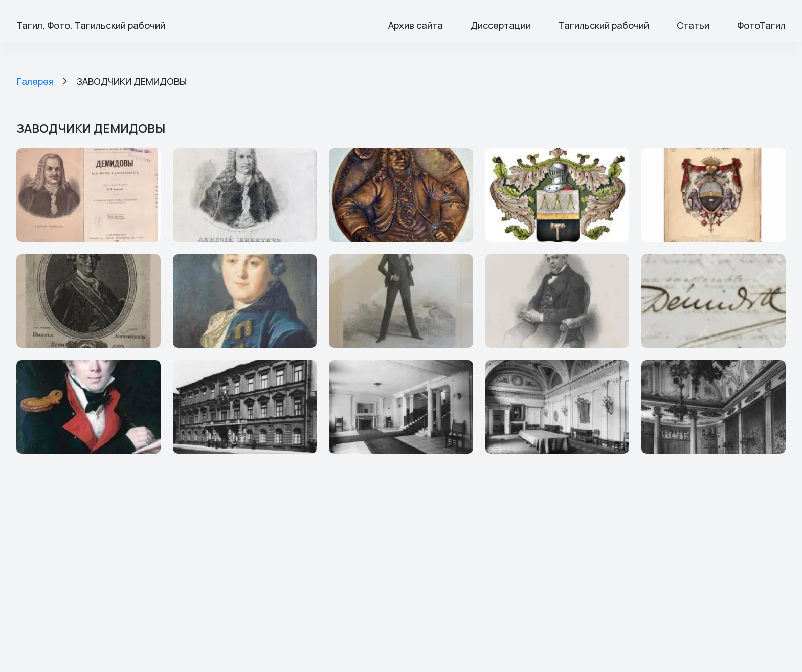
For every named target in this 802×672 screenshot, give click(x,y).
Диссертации (501, 25)
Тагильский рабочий (604, 25)
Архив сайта (416, 25)
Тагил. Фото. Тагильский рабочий (91, 25)
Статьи (693, 25)
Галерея (35, 81)
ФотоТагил (761, 25)
